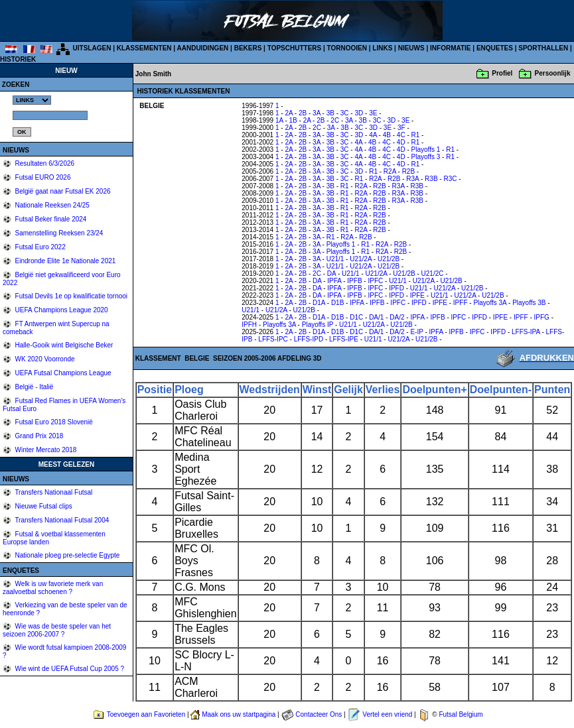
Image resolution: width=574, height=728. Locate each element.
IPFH (249, 325)
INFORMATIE (450, 48)
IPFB (354, 281)
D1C (356, 317)
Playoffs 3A (490, 303)
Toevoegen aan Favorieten (146, 714)
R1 (416, 135)
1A (279, 120)
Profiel (502, 73)
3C (345, 113)
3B (330, 113)
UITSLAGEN (92, 48)
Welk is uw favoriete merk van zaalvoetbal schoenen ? (53, 588)
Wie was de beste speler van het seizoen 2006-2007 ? (57, 630)
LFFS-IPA (526, 332)
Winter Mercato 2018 (45, 450)
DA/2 (397, 317)
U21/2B (389, 259)
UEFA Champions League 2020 (61, 310)
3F (401, 128)
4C (401, 135)
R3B (431, 179)
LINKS (382, 48)
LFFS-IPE (344, 339)
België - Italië (34, 387)
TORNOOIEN (347, 48)
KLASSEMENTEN (144, 48)
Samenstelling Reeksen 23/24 (58, 233)
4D (401, 142)
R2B (408, 171)
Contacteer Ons (319, 714)
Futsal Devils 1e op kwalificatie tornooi (70, 296)
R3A (412, 179)
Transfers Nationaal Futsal (53, 492)
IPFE (417, 295)
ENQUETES (495, 48)
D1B (337, 303)
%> (32, 100)
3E (373, 113)
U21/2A (361, 259)
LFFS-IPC (273, 339)
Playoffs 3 (426, 157)
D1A (319, 303)
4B (387, 135)
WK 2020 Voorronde (44, 359)
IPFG (542, 317)
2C (335, 120)
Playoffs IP (318, 325)
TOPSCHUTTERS (295, 48)
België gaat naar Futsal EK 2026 (62, 191)
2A (289, 113)
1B (293, 120)
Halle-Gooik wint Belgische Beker (63, 345)
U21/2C (433, 273)
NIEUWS (411, 48)
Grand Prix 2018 (38, 436)
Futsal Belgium (461, 714)
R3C (450, 179)
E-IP (416, 332)
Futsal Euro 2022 (39, 247)
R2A (390, 171)
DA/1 (376, 317)
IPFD (396, 288)
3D (359, 113)
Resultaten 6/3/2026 (44, 163)
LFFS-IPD (309, 339)
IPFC (375, 281)
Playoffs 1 (426, 150)
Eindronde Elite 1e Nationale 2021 (65, 261)
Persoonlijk (553, 73)
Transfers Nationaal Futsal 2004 (61, 520)
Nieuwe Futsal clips (43, 506)
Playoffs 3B (529, 303)
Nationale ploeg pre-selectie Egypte (67, 555)
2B (303, 113)
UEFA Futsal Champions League (62, 373)
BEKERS (248, 48)
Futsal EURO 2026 (42, 177)
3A (317, 113)
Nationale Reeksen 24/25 (51, 205)
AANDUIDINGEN (203, 48)
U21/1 (335, 259)
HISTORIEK (18, 59)
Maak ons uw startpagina (239, 714)
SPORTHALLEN (543, 48)
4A (373, 135)
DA (331, 273)
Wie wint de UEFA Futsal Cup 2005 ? (69, 669)
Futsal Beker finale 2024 (50, 219)
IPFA (334, 281)
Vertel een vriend (387, 714)
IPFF (461, 303)
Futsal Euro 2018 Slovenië (53, 422)
